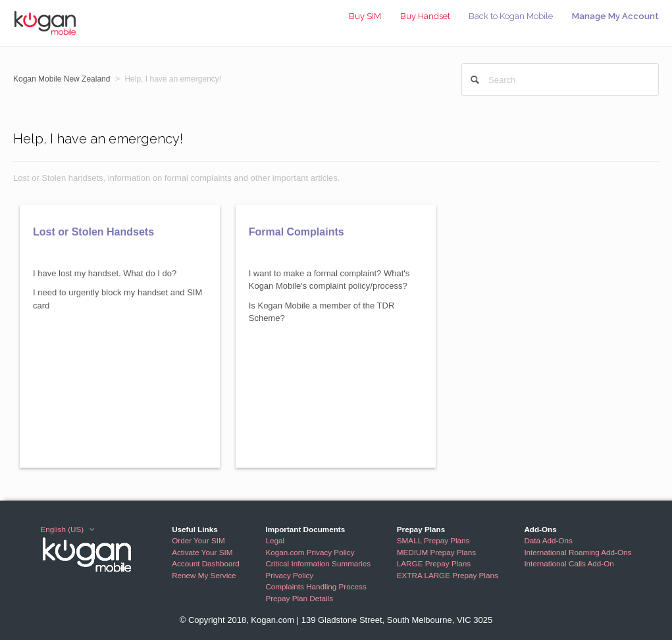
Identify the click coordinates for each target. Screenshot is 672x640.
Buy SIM (365, 16)
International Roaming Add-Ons (578, 552)
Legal (275, 540)
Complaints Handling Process (316, 586)
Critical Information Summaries (318, 563)
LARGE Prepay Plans (434, 563)
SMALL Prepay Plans (433, 540)
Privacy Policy (289, 575)
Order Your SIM (198, 540)
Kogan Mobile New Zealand (62, 79)
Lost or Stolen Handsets (93, 232)
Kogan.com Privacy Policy (310, 552)
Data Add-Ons (548, 540)
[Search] (560, 80)
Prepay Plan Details (299, 598)
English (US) (64, 529)
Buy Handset (425, 16)
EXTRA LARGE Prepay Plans (448, 575)
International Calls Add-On (569, 563)
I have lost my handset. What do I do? (105, 273)
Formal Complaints (297, 232)
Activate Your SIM (202, 552)
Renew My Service (204, 575)
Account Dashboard (206, 563)
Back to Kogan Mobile (511, 16)
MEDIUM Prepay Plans (436, 552)
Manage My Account (615, 16)
